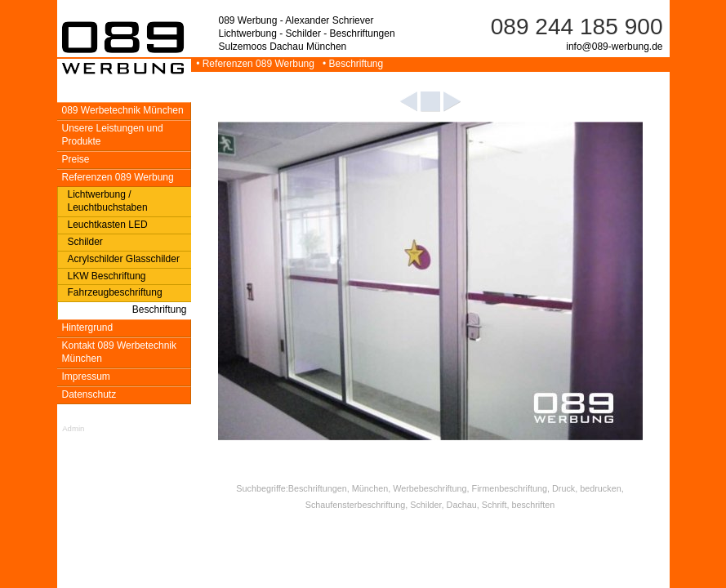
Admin (73, 428)
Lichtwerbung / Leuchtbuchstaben (108, 201)
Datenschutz (89, 394)
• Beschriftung (350, 64)
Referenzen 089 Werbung (118, 177)
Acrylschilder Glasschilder (124, 259)
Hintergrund (88, 327)
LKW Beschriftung (107, 276)
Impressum (86, 376)
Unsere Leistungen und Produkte (113, 135)
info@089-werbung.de (614, 47)
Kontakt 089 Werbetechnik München (120, 352)
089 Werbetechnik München (123, 110)
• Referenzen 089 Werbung (254, 64)
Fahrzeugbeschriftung (115, 292)
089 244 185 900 (577, 27)
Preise (76, 159)
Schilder (85, 242)
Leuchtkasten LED (108, 225)
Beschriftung (160, 310)
